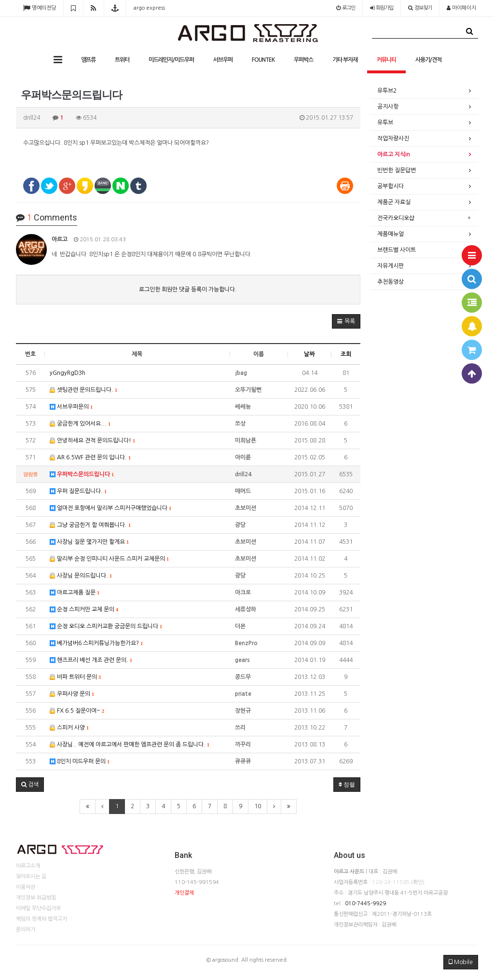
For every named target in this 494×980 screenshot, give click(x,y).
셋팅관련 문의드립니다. (83, 390)
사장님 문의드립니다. (81, 576)
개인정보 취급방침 (36, 898)
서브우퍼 (223, 60)
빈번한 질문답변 (397, 170)
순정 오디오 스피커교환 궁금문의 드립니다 (106, 627)
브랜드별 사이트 (397, 250)
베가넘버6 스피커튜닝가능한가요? (96, 643)
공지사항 (388, 107)
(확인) (418, 882)
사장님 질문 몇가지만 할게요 (89, 542)
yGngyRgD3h (68, 373)
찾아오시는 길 (31, 876)
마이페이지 (461, 8)
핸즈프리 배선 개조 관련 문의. (91, 660)
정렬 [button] (347, 785)
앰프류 (88, 60)
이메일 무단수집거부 (38, 908)
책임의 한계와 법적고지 (41, 919)
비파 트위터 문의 (75, 677)
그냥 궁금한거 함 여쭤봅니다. (90, 525)
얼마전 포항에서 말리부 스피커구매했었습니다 (110, 508)
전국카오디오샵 (396, 218)
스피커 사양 (69, 728)
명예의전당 (40, 8)
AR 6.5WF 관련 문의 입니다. (90, 458)
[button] (346, 321)
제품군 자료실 (394, 202)
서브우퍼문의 (71, 407)
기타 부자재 (345, 60)
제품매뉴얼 (391, 234)
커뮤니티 (386, 60)
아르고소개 (28, 866)
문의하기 (26, 930)
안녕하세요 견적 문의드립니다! (92, 441)
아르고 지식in (394, 154)
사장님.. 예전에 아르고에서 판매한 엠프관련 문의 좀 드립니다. (130, 745)
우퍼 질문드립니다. (78, 491)
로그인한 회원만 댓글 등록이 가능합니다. (188, 290)
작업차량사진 (393, 138)
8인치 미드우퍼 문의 (80, 762)
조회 (346, 354)
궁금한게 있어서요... (80, 424)
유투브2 (387, 91)
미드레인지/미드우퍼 (171, 60)
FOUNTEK (263, 60)
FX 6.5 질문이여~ (77, 711)
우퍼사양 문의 (72, 694)
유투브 (385, 123)
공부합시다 (391, 186)
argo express (149, 8)
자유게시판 (391, 266)
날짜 (309, 354)
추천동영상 (391, 282)
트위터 (122, 60)
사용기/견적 (428, 60)
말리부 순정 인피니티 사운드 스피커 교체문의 (109, 559)
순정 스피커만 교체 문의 (84, 610)
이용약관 (26, 887)
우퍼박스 (303, 60)
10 (258, 806)
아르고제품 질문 (75, 593)
